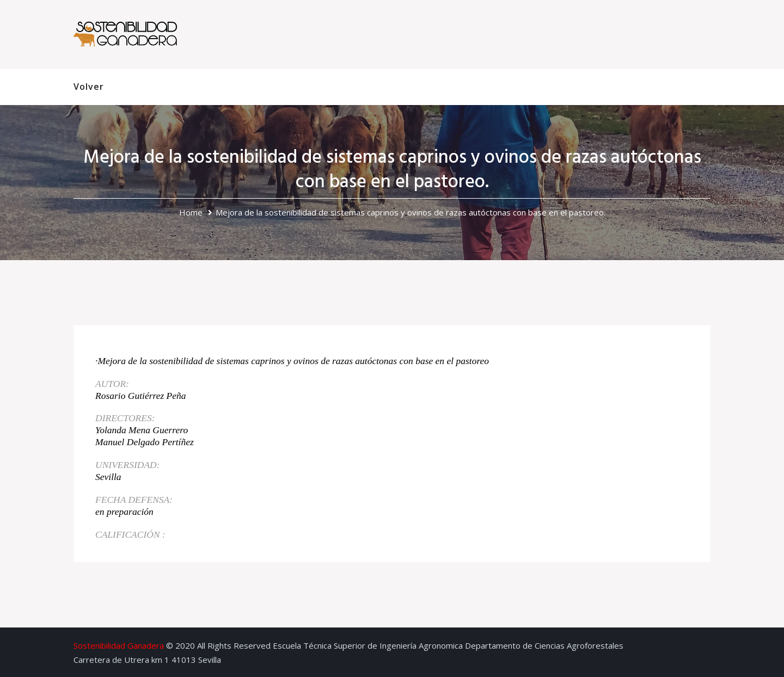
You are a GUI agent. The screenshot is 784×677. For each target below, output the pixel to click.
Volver (89, 87)
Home (191, 212)
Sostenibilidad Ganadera (119, 645)
